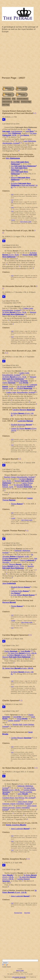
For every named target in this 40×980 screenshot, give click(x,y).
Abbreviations (7, 102)
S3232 (13, 220)
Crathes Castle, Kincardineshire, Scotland (18, 309)
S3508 (13, 518)
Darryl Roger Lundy (26, 222)
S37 (12, 194)
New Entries (6, 99)
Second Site (23, 977)
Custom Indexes (22, 99)
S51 (12, 752)
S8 (12, 202)
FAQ (14, 99)
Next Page (6, 105)
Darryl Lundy (20, 970)
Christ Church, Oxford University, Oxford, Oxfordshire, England (18, 803)
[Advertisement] (20, 55)
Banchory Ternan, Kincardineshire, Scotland (19, 477)
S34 (12, 207)
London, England (14, 721)
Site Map (16, 102)
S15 (12, 211)
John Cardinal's (16, 977)
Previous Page (26, 102)
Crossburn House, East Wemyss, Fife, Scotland (18, 798)
